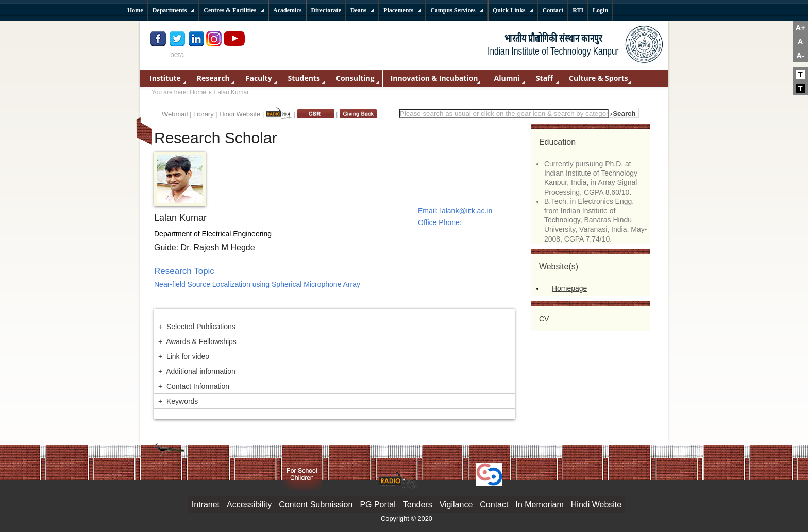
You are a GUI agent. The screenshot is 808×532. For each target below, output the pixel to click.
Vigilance (456, 504)
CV (544, 319)
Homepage (570, 288)
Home (198, 92)
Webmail (175, 114)
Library (204, 114)
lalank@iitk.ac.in (466, 211)
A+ (800, 28)
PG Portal (377, 504)
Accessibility (249, 504)
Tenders (418, 504)
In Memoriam (539, 504)
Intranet (206, 504)
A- (800, 55)
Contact (494, 504)
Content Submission (316, 504)
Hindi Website (240, 114)
